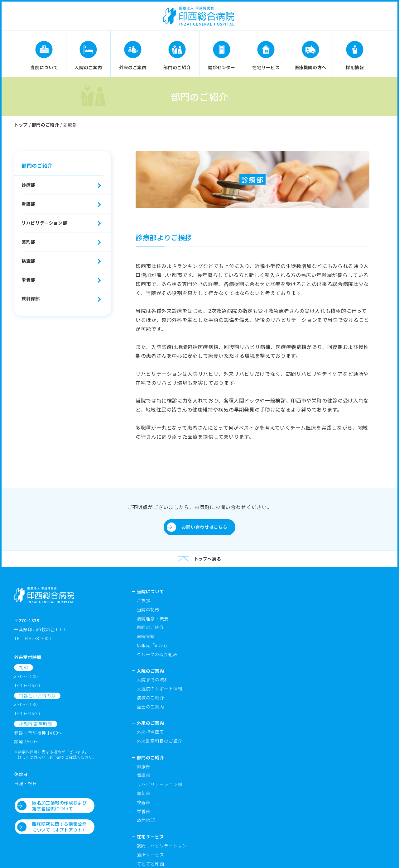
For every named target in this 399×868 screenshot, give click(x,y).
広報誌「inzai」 (153, 645)
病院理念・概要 (153, 618)
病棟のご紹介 (151, 698)
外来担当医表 (151, 732)
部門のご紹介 (46, 125)
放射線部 (31, 298)
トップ (21, 125)
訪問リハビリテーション (162, 846)
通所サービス (151, 855)
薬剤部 (28, 242)
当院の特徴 (148, 609)
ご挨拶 (144, 600)
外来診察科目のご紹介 (160, 741)
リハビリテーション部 (44, 223)
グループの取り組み (157, 654)
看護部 (28, 204)
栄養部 (28, 279)
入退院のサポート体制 (160, 689)
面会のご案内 (151, 707)
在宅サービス (151, 837)
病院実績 (146, 636)
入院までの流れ (153, 680)
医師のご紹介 (151, 627)
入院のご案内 (151, 671)
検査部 (28, 261)
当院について (151, 591)
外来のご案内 (151, 723)
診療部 (28, 185)
